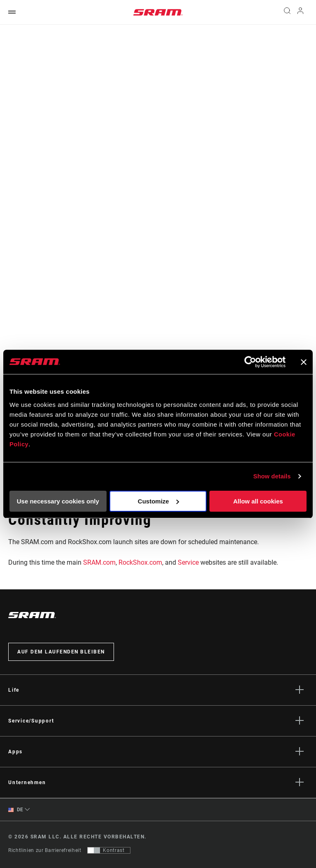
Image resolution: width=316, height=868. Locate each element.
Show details (272, 476)
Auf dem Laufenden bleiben (61, 652)
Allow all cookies (258, 501)
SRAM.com (99, 562)
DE (16, 810)
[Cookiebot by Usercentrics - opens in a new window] (250, 362)
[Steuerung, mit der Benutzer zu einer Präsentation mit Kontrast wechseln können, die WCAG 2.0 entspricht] (109, 850)
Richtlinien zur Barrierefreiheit (45, 850)
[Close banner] (304, 362)
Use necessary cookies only (58, 501)
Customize (158, 501)
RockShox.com (140, 562)
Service (188, 562)
